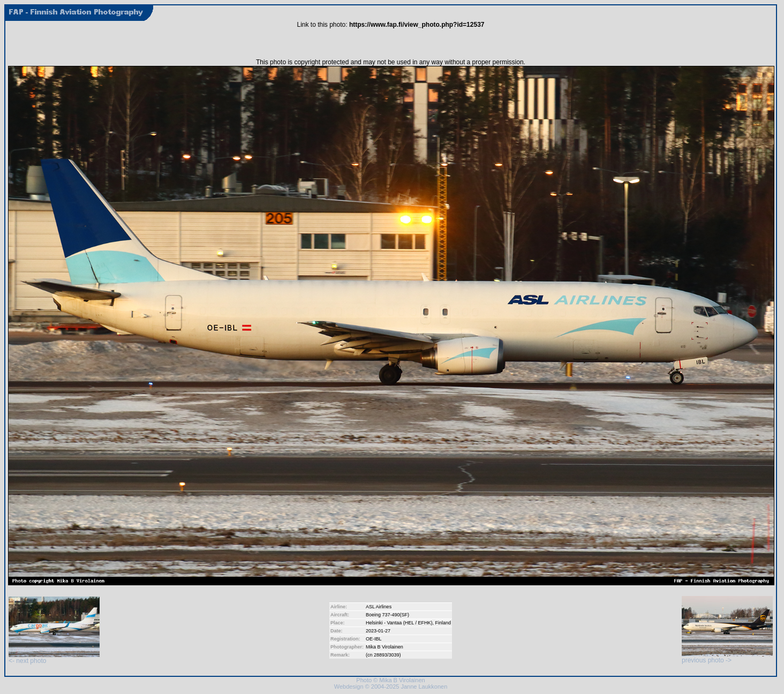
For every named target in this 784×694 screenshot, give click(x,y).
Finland (443, 623)
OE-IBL (374, 639)
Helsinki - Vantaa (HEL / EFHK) (399, 623)
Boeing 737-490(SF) (387, 615)
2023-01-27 (378, 631)
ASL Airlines (379, 607)
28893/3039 (387, 655)
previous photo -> (727, 657)
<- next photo (54, 658)
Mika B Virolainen (385, 647)
